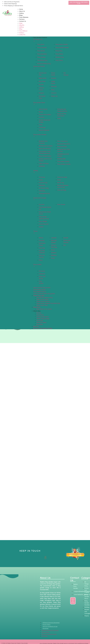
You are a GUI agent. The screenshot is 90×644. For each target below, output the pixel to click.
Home (21, 9)
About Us (22, 11)
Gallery (21, 13)
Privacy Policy (47, 625)
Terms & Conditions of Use (50, 626)
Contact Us (23, 21)
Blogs (21, 15)
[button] (47, 37)
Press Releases (24, 17)
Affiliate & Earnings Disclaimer (51, 623)
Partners (22, 19)
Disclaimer (46, 628)
